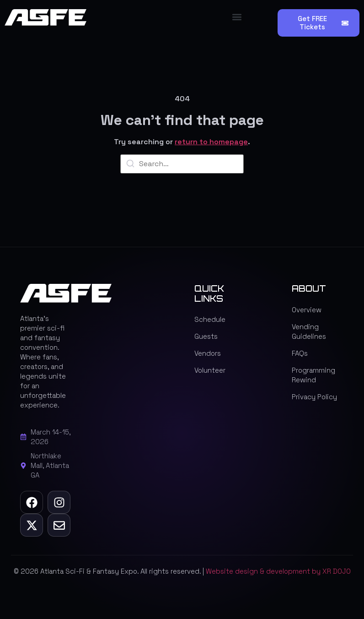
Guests (206, 336)
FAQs (300, 353)
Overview (307, 310)
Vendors (208, 353)
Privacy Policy (314, 397)
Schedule (210, 319)
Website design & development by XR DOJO (278, 571)
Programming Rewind (313, 375)
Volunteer (210, 370)
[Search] (130, 165)
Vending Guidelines (309, 331)
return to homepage (211, 142)
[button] (237, 17)
